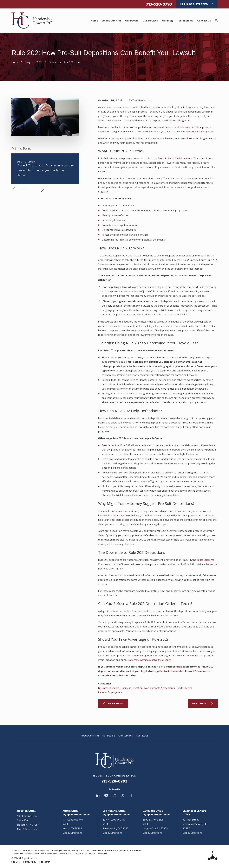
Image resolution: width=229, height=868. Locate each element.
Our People (109, 736)
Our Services (126, 736)
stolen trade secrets (188, 127)
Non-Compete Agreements (159, 688)
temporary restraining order (198, 131)
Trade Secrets (184, 688)
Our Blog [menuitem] (167, 21)
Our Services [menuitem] (150, 21)
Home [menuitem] (94, 21)
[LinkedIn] (98, 795)
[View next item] (43, 189)
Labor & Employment (110, 692)
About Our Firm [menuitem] (112, 21)
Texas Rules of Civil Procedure (175, 158)
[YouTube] (106, 795)
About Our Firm (90, 736)
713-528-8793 (159, 4)
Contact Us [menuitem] (204, 21)
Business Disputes (109, 688)
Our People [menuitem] (132, 21)
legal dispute (120, 515)
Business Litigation (132, 688)
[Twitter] (123, 795)
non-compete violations (160, 127)
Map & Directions (27, 829)
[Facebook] (131, 795)
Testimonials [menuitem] (185, 21)
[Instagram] (114, 795)
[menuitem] (16, 862)
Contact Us (142, 736)
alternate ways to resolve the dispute (150, 660)
